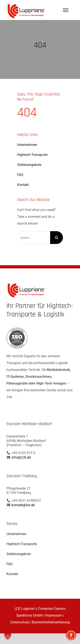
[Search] (57, 238)
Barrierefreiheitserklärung (51, 622)
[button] (8, 636)
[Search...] (34, 238)
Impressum (54, 615)
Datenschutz (20, 622)
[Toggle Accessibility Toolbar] (71, 635)
